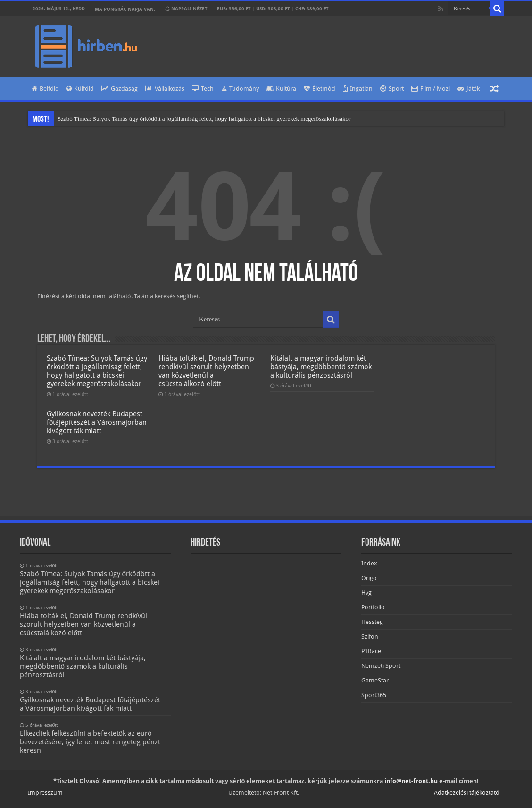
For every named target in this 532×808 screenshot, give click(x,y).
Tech (203, 88)
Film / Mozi (431, 88)
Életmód (320, 88)
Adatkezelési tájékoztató (467, 793)
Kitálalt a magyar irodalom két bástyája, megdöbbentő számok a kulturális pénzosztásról (321, 367)
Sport (392, 88)
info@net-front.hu (411, 781)
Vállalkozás (165, 88)
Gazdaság (120, 88)
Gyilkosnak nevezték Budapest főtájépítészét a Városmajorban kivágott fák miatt (97, 422)
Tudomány (240, 88)
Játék (469, 88)
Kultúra (281, 88)
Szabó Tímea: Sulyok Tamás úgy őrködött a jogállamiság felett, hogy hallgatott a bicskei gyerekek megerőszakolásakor (204, 119)
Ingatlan (358, 88)
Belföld (45, 88)
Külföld (80, 88)
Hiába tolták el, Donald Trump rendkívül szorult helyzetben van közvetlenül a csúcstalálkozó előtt (206, 371)
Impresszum (45, 793)
